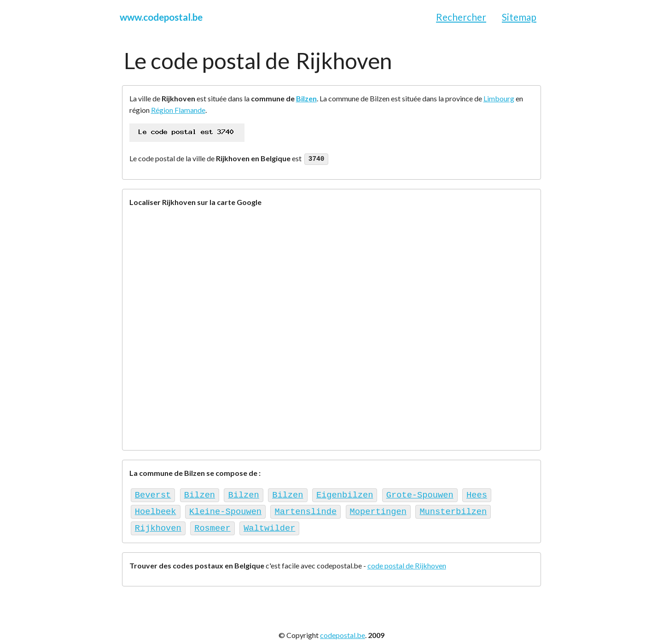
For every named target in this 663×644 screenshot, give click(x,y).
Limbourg (499, 98)
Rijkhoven (158, 524)
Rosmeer (212, 524)
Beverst (153, 494)
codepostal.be (343, 630)
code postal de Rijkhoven (407, 561)
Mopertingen (378, 509)
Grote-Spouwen (420, 494)
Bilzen (306, 98)
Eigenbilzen (345, 494)
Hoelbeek (156, 509)
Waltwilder (269, 524)
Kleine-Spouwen (225, 509)
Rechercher (461, 17)
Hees (477, 494)
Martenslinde (305, 509)
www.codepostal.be (161, 17)
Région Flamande (178, 110)
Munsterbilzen (453, 509)
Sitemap (519, 17)
